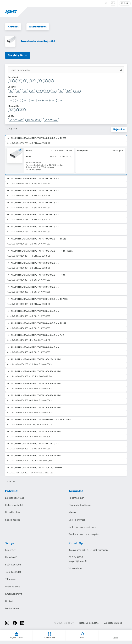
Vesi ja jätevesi (77, 520)
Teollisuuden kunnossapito (84, 534)
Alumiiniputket (38, 27)
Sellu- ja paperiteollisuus (82, 527)
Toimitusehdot (13, 572)
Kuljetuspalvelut (14, 505)
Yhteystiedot (76, 568)
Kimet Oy (10, 550)
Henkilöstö (11, 557)
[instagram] (7, 623)
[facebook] (15, 623)
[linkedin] (22, 623)
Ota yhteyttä (18, 55)
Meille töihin (12, 609)
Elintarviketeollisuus (80, 505)
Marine (72, 512)
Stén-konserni (13, 565)
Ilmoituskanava (14, 594)
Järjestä (119, 129)
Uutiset (9, 601)
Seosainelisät (13, 520)
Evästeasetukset (113, 623)
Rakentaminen (76, 498)
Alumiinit (13, 27)
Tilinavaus (11, 579)
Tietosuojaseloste (89, 623)
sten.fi (125, 3)
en (113, 3)
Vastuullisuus (13, 587)
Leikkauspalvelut (14, 498)
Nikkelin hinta (13, 512)
